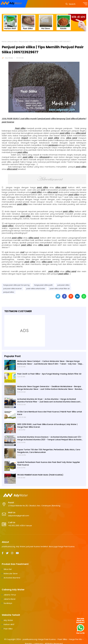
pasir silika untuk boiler (36, 289)
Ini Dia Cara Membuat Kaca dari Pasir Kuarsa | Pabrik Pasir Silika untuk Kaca (50, 413)
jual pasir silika (63, 285)
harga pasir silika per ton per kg (16, 285)
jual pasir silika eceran (13, 289)
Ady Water (9, 58)
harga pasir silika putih (43, 285)
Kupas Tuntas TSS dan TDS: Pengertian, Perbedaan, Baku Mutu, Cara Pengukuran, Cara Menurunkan (49, 451)
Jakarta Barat (10, 599)
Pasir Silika (8, 629)
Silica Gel (8, 569)
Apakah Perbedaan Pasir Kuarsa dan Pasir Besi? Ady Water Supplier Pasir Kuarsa (49, 464)
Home (4, 41)
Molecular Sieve (11, 574)
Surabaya (8, 603)
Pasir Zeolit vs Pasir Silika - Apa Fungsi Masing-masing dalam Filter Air (49, 374)
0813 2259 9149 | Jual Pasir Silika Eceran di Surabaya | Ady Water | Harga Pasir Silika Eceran (47, 426)
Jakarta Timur (10, 595)
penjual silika (13, 41)
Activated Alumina (12, 578)
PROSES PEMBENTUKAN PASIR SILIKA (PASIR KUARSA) (40, 475)
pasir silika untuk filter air (60, 289)
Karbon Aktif (9, 624)
